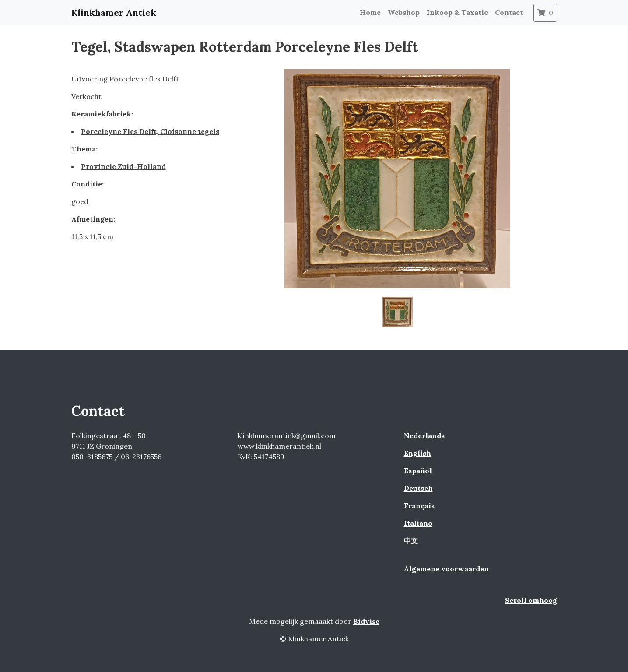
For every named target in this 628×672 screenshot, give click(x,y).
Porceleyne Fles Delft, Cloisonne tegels (150, 131)
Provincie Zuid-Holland (123, 166)
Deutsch (418, 488)
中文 (411, 541)
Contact (509, 12)
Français (419, 506)
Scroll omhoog (531, 600)
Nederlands (424, 436)
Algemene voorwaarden (446, 569)
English (417, 453)
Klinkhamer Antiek (114, 12)
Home (370, 12)
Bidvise (366, 621)
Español (418, 471)
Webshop (404, 12)
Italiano (418, 523)
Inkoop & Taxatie (457, 12)
